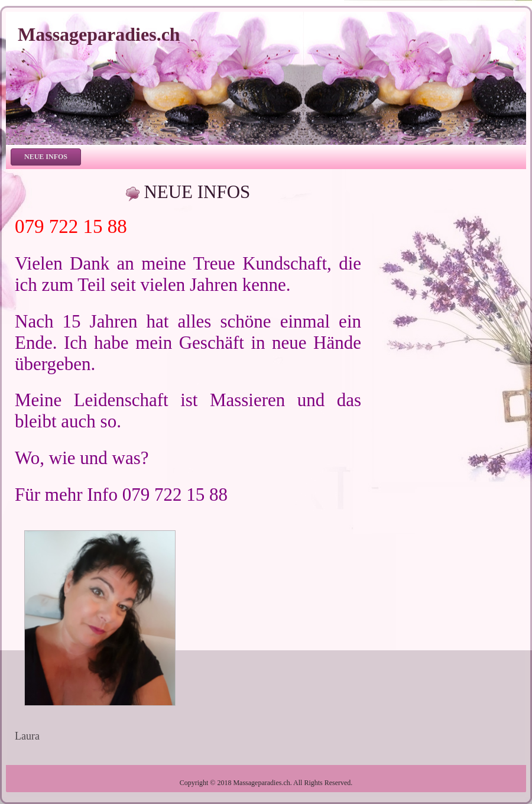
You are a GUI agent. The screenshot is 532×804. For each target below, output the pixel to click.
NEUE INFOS (197, 192)
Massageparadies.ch (99, 34)
